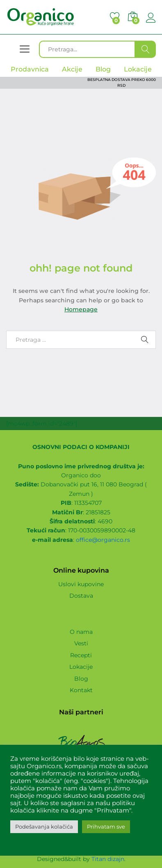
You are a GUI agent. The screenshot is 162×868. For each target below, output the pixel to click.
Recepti (81, 655)
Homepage (81, 309)
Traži (146, 49)
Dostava (81, 596)
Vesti (81, 643)
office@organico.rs (103, 540)
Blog (81, 679)
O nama (81, 632)
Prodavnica (30, 69)
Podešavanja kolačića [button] (44, 827)
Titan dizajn (108, 859)
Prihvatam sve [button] (106, 827)
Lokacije (81, 667)
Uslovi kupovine (81, 584)
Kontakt (81, 690)
